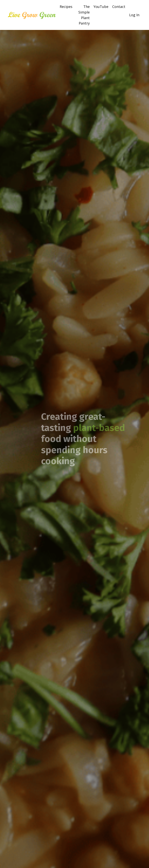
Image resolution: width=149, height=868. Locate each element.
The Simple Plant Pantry (84, 15)
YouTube (101, 7)
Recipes (66, 7)
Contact (119, 7)
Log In (134, 15)
